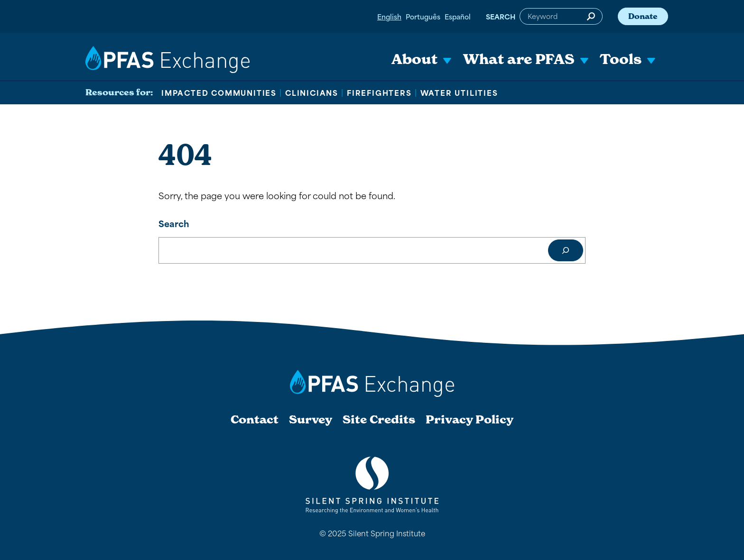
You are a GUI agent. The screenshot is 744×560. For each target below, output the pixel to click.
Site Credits (379, 420)
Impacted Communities (219, 92)
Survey (311, 420)
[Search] (566, 250)
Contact (255, 420)
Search (501, 16)
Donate (643, 16)
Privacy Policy (470, 420)
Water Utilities (459, 92)
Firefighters (379, 92)
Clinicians (312, 92)
